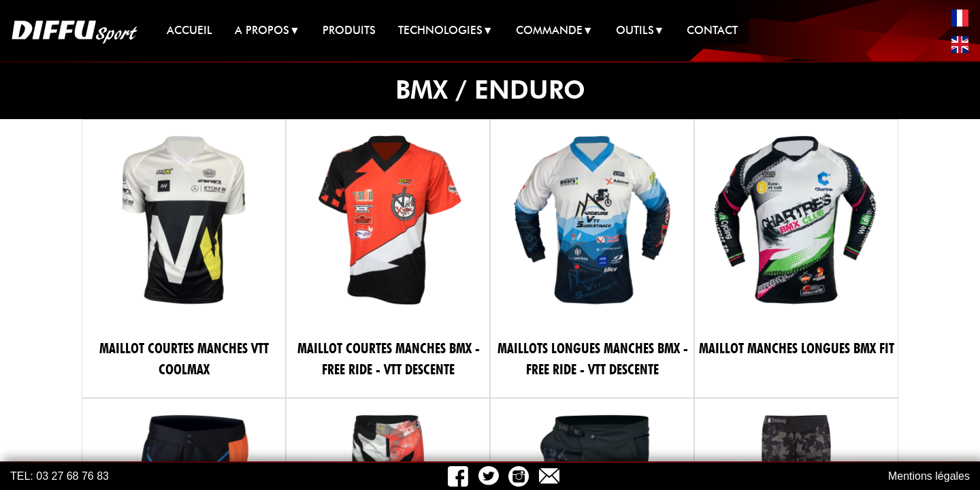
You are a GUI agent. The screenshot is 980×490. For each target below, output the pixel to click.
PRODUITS (349, 30)
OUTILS (640, 30)
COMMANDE (555, 30)
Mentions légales (929, 476)
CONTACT (712, 30)
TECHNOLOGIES (446, 30)
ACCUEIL (190, 30)
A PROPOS (267, 30)
